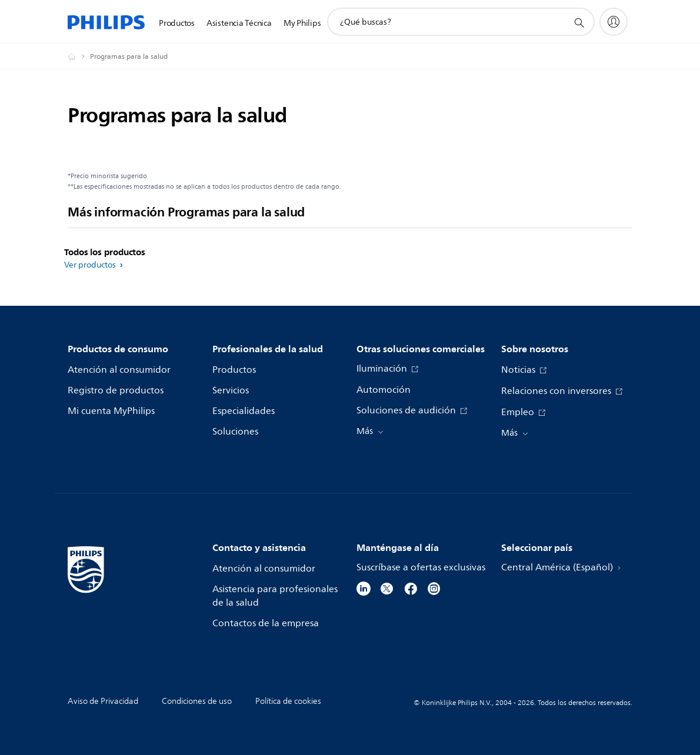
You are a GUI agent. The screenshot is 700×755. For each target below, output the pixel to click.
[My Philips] (614, 22)
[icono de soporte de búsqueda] (579, 22)
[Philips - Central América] (79, 56)
